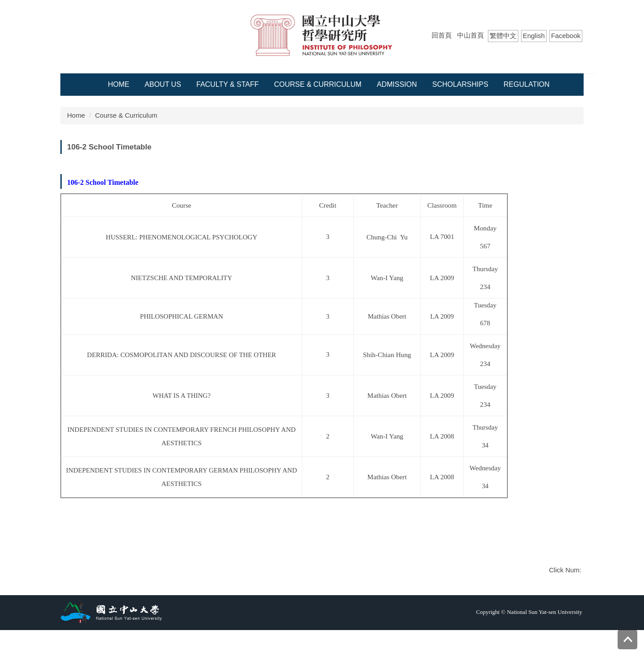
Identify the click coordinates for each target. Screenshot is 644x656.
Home (119, 84)
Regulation (527, 84)
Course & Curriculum (318, 84)
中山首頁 (470, 35)
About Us (163, 84)
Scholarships (460, 84)
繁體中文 (503, 36)
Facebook (566, 36)
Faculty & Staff (228, 84)
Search (576, 53)
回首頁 (442, 35)
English (534, 36)
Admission (397, 84)
